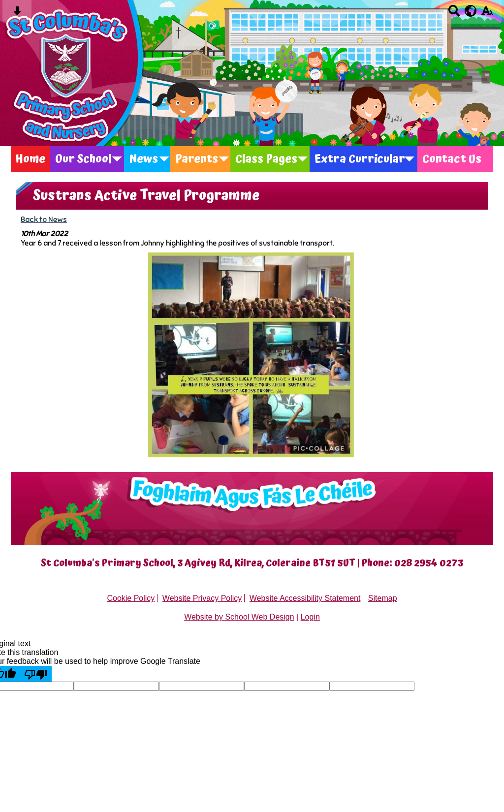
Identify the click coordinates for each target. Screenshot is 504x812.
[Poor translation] (36, 674)
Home (31, 159)
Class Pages (266, 159)
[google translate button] (471, 11)
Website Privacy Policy (202, 598)
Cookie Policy (131, 598)
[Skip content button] (17, 14)
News (143, 159)
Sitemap (383, 598)
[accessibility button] (487, 14)
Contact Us (452, 159)
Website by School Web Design (239, 617)
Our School (83, 159)
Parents (197, 159)
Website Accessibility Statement (305, 598)
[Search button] (454, 14)
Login (310, 617)
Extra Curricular (360, 159)
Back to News (44, 219)
